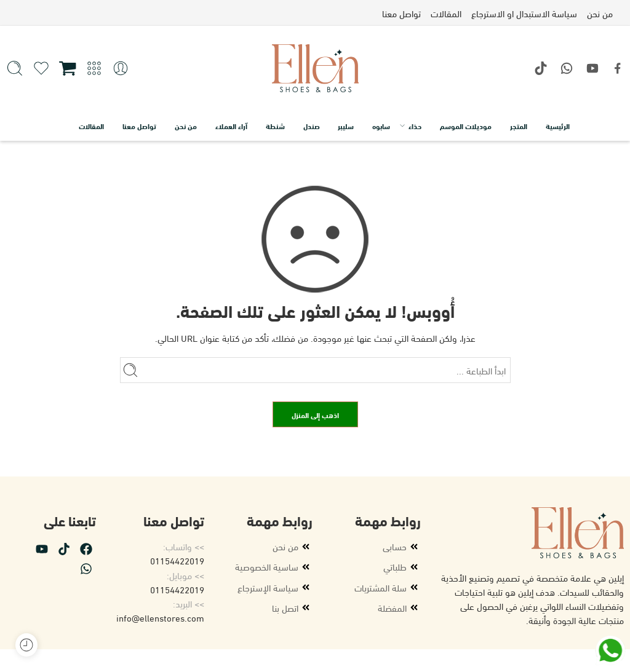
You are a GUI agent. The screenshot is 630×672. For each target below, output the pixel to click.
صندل (312, 125)
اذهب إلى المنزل (315, 414)
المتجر (519, 125)
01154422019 (177, 560)
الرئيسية (558, 125)
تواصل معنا (139, 125)
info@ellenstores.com (160, 617)
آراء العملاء (231, 125)
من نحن (186, 125)
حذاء (415, 125)
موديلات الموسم (466, 125)
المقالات (91, 125)
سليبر (346, 125)
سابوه (381, 125)
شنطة (275, 125)
